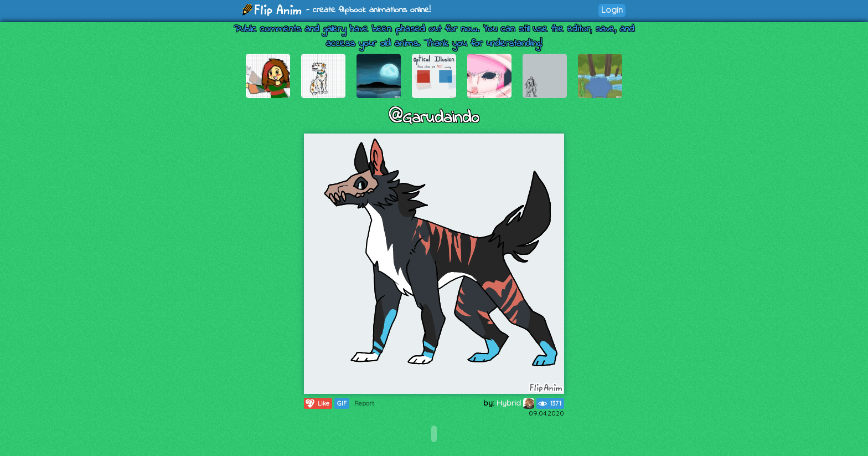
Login (612, 10)
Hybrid (515, 403)
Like (317, 403)
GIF (342, 403)
